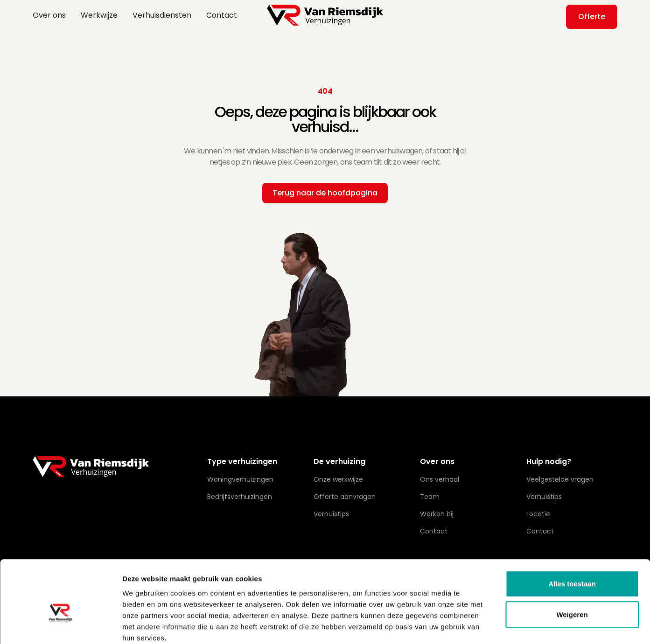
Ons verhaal (440, 479)
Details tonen (504, 626)
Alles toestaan (572, 534)
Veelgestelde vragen (560, 479)
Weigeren (572, 564)
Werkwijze (99, 15)
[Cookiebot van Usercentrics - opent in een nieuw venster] (60, 626)
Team (430, 497)
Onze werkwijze (338, 479)
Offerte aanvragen (345, 497)
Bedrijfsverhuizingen (240, 497)
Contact (222, 15)
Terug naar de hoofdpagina (325, 193)
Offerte (592, 17)
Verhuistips (544, 497)
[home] (325, 15)
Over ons (49, 15)
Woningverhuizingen (240, 479)
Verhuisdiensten (162, 15)
